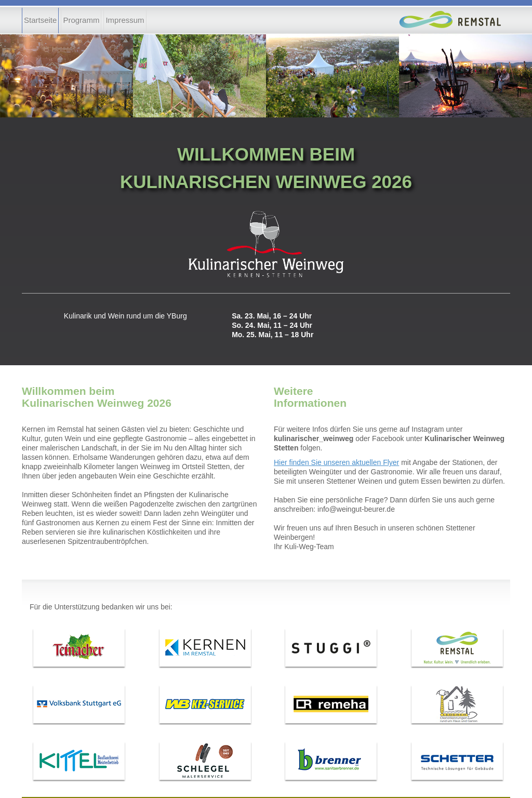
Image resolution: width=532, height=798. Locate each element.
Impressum (125, 20)
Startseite (40, 20)
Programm (81, 20)
